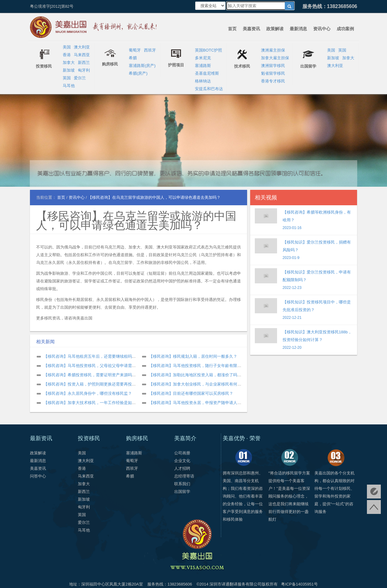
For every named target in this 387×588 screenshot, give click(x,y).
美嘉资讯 (251, 29)
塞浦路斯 (203, 66)
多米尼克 (203, 58)
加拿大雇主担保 (275, 58)
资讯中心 (322, 29)
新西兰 (84, 63)
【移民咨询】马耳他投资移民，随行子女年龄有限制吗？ (199, 366)
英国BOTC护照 (208, 50)
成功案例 (345, 29)
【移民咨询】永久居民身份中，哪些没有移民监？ (88, 393)
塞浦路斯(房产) (142, 66)
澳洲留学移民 (273, 66)
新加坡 (69, 70)
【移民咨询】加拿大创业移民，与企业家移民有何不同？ (199, 384)
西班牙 (150, 50)
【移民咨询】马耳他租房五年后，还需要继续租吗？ (90, 356)
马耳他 (69, 86)
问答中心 (38, 476)
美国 (67, 47)
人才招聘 (182, 468)
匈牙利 (84, 70)
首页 (232, 29)
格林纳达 (203, 81)
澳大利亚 (82, 47)
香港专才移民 (273, 81)
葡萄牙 (135, 50)
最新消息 (298, 29)
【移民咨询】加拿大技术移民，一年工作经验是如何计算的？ (98, 403)
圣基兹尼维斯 (207, 73)
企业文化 (182, 461)
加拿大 (69, 63)
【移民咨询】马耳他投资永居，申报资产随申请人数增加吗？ (203, 403)
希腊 (133, 58)
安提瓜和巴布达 (209, 89)
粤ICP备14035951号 (299, 584)
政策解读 (275, 29)
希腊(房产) (138, 73)
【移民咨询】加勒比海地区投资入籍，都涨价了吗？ (195, 375)
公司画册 (182, 453)
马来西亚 (82, 55)
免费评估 (374, 492)
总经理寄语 (184, 476)
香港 (67, 55)
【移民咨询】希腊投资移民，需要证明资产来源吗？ (90, 375)
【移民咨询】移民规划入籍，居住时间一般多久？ (193, 356)
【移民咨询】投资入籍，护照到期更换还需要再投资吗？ (94, 384)
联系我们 (182, 484)
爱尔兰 (80, 78)
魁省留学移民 (273, 73)
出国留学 (182, 492)
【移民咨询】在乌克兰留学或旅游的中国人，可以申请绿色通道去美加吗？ (136, 221)
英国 (67, 78)
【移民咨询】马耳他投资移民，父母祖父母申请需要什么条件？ (100, 366)
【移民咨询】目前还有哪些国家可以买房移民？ (191, 393)
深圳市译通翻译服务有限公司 (236, 584)
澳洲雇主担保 (273, 50)
